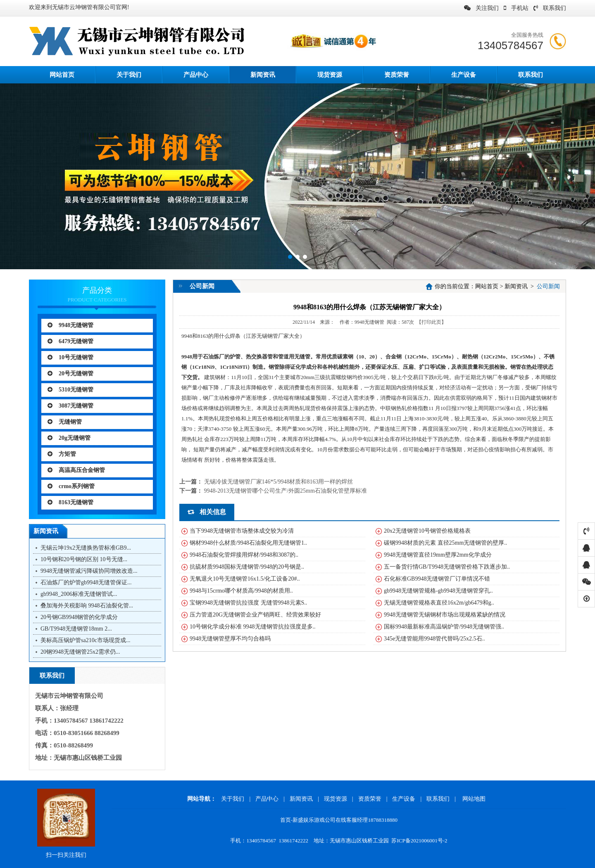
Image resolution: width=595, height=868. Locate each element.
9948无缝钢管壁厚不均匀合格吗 (230, 639)
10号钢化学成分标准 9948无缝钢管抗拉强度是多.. (253, 627)
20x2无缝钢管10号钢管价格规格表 (427, 531)
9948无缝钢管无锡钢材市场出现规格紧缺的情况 (445, 615)
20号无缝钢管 (70, 374)
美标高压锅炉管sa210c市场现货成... (85, 640)
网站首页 (487, 286)
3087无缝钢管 (70, 406)
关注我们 (481, 8)
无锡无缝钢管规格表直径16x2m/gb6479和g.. (439, 603)
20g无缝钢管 (69, 438)
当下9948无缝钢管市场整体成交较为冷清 (242, 531)
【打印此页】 (431, 322)
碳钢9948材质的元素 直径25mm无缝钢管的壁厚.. (445, 543)
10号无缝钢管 (70, 357)
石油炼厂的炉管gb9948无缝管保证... (86, 582)
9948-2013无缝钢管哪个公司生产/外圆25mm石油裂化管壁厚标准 (286, 491)
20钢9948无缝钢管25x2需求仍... (80, 652)
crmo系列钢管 (71, 486)
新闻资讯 (263, 75)
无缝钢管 (65, 422)
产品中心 (196, 75)
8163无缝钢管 (70, 502)
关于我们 (129, 75)
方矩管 (62, 454)
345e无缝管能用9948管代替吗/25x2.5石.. (434, 639)
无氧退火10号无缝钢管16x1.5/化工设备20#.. (245, 579)
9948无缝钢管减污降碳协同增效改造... (89, 571)
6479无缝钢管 (70, 341)
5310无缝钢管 (70, 390)
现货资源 (330, 75)
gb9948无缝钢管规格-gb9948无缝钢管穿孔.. (438, 591)
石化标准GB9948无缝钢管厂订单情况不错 (437, 579)
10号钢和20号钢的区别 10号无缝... (84, 559)
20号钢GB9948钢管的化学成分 (79, 617)
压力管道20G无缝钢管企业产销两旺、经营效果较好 (255, 615)
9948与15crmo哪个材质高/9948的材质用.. (241, 591)
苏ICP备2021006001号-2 (419, 841)
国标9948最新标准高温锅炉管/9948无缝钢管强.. (444, 627)
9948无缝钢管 (70, 325)
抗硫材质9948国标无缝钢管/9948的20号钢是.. (247, 567)
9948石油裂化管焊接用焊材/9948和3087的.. (244, 555)
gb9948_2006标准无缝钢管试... (79, 594)
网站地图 (474, 799)
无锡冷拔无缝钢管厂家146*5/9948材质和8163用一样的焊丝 (279, 482)
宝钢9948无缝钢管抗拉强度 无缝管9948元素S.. (248, 603)
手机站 (516, 8)
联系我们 (550, 8)
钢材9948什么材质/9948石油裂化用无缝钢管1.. (248, 543)
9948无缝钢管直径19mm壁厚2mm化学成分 (438, 555)
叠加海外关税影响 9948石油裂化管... (87, 606)
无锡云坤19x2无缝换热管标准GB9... (86, 548)
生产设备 (464, 75)
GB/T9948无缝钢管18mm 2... (76, 629)
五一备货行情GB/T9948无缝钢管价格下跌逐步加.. (447, 567)
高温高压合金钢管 (76, 470)
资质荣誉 (397, 75)
